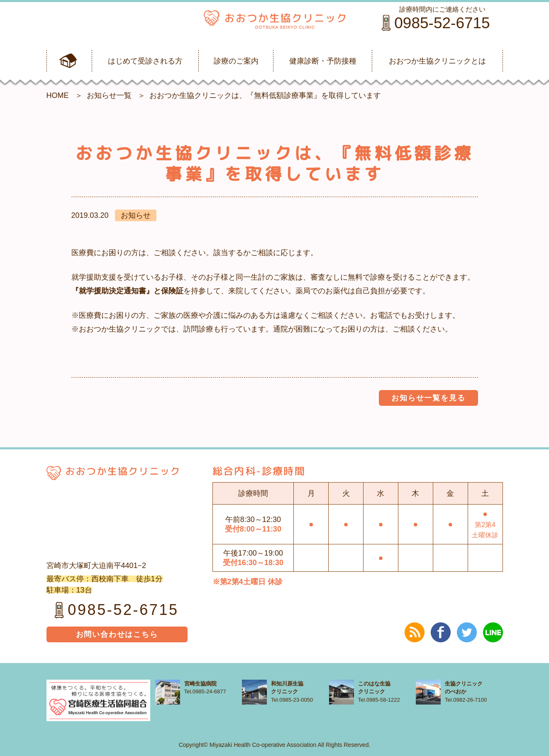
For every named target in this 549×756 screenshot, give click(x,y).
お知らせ (136, 215)
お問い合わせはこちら (117, 634)
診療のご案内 (236, 61)
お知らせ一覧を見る (428, 398)
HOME (58, 95)
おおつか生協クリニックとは (437, 61)
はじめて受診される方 (145, 61)
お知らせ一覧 (109, 95)
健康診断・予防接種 (323, 61)
